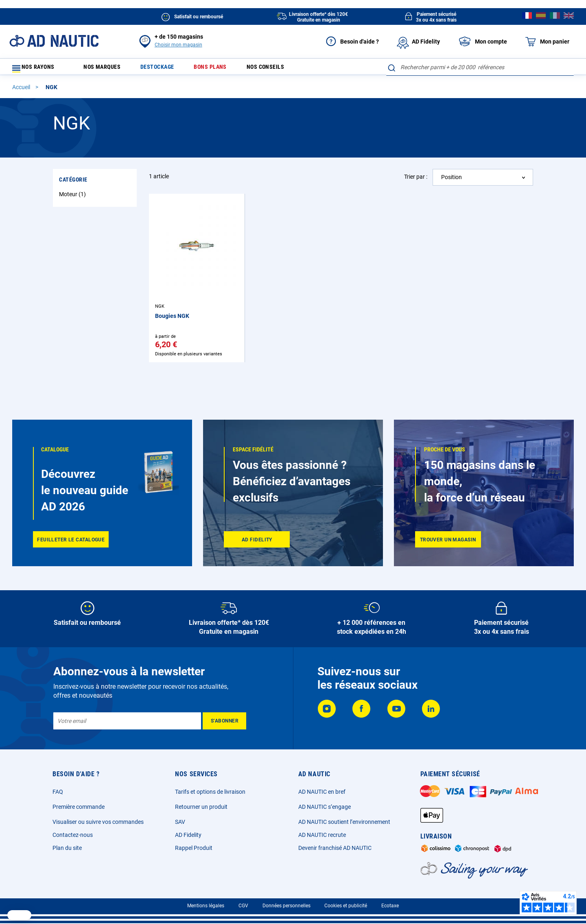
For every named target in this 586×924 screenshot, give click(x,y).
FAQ (58, 792)
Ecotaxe (390, 906)
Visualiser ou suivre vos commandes (98, 822)
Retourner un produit (201, 807)
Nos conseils (284, 69)
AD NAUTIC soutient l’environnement (344, 822)
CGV (243, 906)
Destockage (166, 69)
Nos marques (105, 69)
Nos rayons (37, 69)
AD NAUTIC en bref (322, 792)
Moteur (73, 198)
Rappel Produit (194, 848)
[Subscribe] (224, 721)
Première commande (79, 807)
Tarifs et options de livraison (210, 792)
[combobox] (480, 67)
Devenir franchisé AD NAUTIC (335, 848)
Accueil (22, 91)
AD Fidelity (188, 835)
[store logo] (54, 41)
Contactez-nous (73, 835)
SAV (180, 822)
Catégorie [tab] (73, 183)
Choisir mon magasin (178, 45)
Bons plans (224, 69)
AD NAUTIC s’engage (325, 807)
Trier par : (416, 180)
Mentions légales (206, 906)
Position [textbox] (452, 181)
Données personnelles (286, 906)
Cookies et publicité (346, 906)
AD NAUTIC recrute (322, 835)
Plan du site (67, 848)
